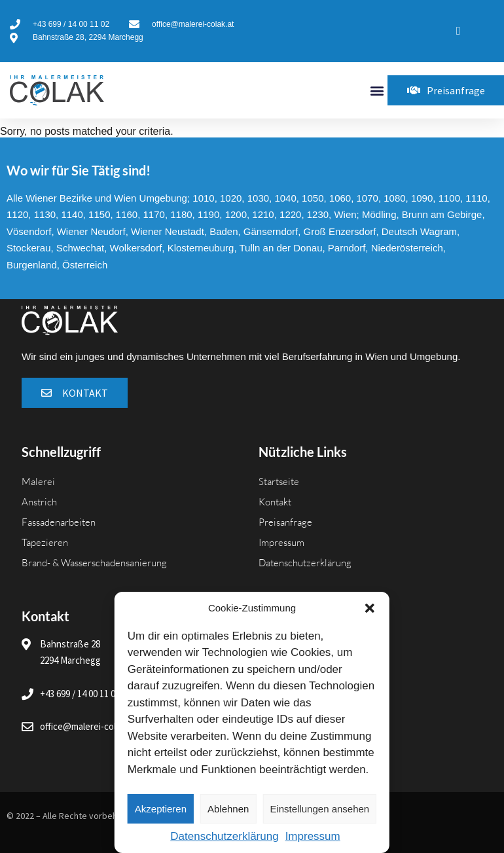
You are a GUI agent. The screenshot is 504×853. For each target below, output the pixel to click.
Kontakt (275, 502)
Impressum (313, 836)
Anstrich (39, 502)
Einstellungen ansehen (319, 809)
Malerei (38, 481)
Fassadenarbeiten (59, 522)
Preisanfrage (285, 522)
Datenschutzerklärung (224, 836)
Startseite (279, 481)
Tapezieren (45, 542)
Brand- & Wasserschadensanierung (94, 563)
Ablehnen (228, 809)
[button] (370, 608)
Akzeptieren (161, 809)
